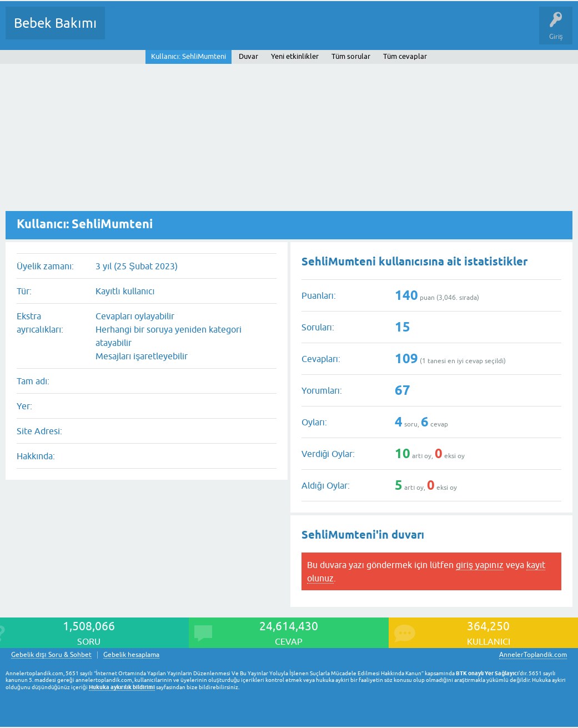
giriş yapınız (480, 565)
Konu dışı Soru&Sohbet (386, 31)
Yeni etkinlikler (295, 56)
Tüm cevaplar (405, 56)
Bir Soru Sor (320, 31)
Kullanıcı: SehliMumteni (189, 56)
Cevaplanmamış (173, 31)
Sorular (124, 31)
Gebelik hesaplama (131, 655)
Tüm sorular (351, 56)
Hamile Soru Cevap (466, 31)
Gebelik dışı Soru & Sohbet (51, 655)
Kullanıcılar (273, 31)
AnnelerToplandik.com (533, 655)
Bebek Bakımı (55, 23)
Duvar (248, 56)
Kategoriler (227, 31)
